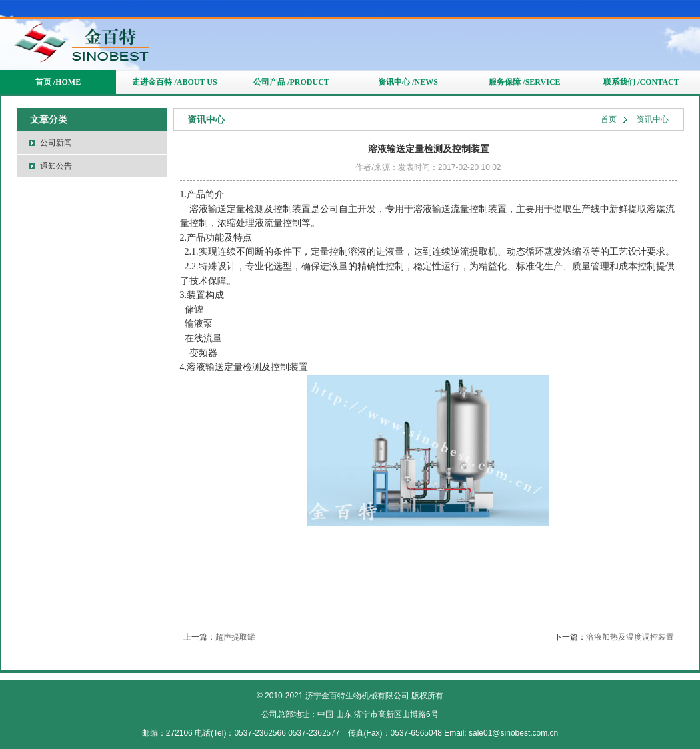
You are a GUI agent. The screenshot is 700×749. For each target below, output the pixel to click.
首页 (609, 119)
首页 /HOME (58, 82)
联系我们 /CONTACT (641, 82)
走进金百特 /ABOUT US (174, 82)
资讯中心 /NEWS (408, 82)
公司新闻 (56, 143)
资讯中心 (653, 119)
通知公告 (56, 166)
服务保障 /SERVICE (524, 82)
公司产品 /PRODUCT (291, 82)
